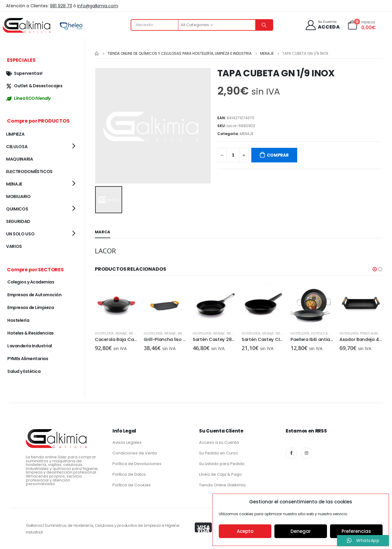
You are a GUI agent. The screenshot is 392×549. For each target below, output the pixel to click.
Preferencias (356, 531)
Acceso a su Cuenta (219, 442)
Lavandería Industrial (30, 346)
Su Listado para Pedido (222, 464)
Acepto (245, 531)
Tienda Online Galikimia (222, 485)
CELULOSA (17, 147)
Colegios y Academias (31, 282)
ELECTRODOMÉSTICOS (29, 172)
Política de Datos (129, 474)
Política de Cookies (132, 485)
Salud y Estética (24, 371)
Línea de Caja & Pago (220, 474)
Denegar (301, 531)
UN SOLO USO (20, 234)
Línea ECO (28, 98)
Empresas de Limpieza (31, 308)
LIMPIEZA (15, 134)
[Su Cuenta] (322, 25)
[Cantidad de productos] (233, 155)
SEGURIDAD (18, 221)
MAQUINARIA (20, 159)
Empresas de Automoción (34, 295)
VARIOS (14, 246)
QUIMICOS (17, 209)
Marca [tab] (103, 231)
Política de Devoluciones (137, 464)
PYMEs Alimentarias (28, 359)
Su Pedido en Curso (218, 453)
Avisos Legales (127, 442)
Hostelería (104, 332)
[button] (375, 268)
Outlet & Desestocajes (34, 86)
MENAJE (247, 134)
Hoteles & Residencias (330, 332)
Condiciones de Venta (135, 453)
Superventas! (24, 73)
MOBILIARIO (18, 196)
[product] (116, 304)
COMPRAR (278, 155)
